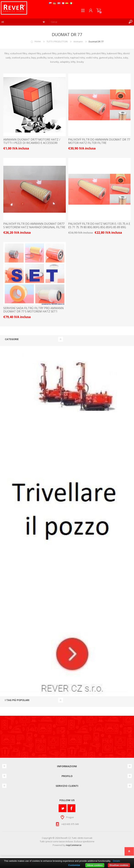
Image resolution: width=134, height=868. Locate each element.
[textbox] (88, 22)
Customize (74, 865)
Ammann (78, 41)
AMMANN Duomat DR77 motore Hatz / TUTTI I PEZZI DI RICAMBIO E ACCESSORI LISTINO (32, 143)
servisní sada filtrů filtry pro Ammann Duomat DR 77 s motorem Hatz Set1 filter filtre (33, 312)
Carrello (99, 11)
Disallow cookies (119, 865)
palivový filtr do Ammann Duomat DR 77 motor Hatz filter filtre (99, 141)
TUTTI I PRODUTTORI (57, 41)
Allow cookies (95, 865)
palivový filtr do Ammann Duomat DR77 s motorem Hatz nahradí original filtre (34, 225)
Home (38, 41)
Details (116, 861)
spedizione (88, 841)
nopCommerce (74, 845)
